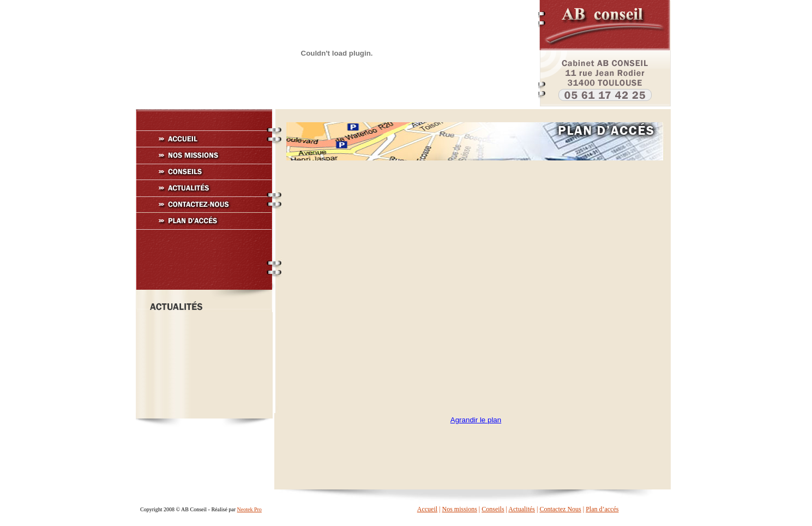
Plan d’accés (602, 509)
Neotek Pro (249, 509)
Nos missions (459, 509)
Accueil (427, 509)
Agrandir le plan (476, 420)
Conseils (493, 509)
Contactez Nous (560, 509)
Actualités (522, 509)
